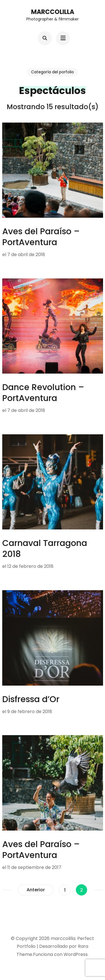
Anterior (36, 890)
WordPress (76, 954)
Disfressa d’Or (31, 699)
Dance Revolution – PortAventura (43, 393)
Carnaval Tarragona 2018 (45, 549)
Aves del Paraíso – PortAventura (41, 237)
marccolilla (53, 12)
